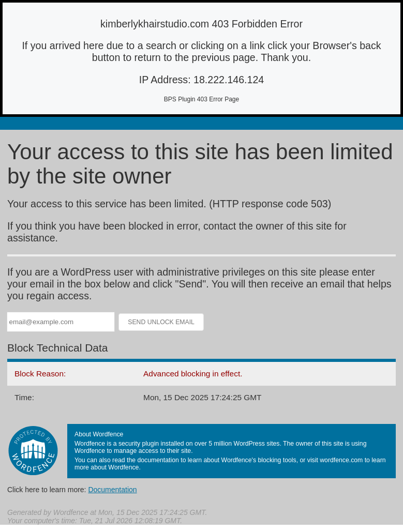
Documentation (112, 490)
